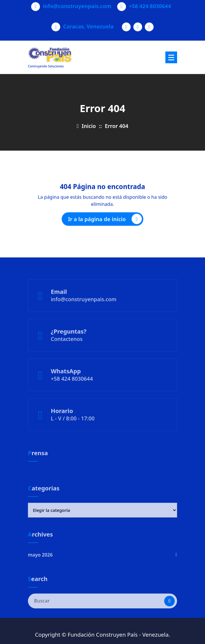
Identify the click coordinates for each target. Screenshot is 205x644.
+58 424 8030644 (150, 4)
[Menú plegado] (171, 57)
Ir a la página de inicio (105, 221)
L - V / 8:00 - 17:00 (73, 430)
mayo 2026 (40, 565)
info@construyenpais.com (77, 4)
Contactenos (67, 350)
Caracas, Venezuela (88, 24)
